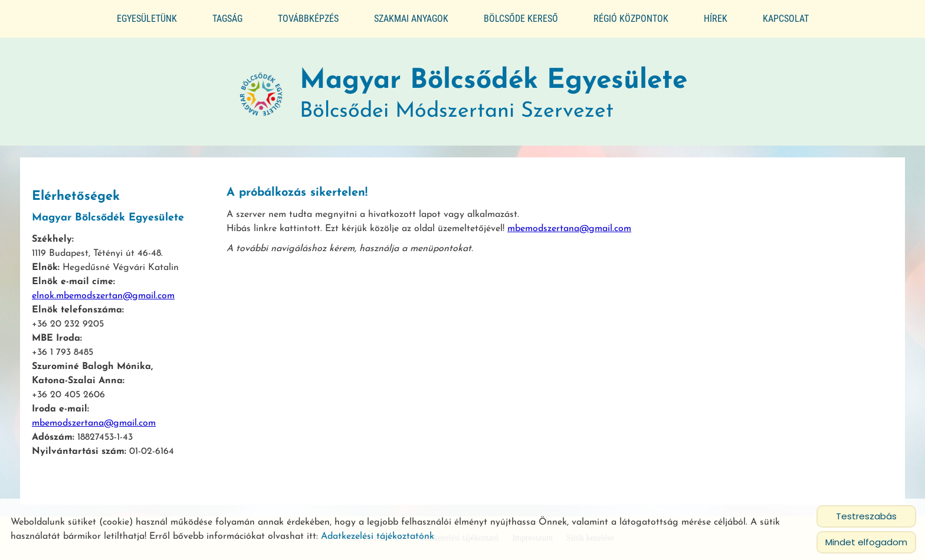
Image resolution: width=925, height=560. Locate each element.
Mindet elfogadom (866, 542)
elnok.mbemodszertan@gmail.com (103, 291)
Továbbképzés (308, 19)
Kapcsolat (786, 19)
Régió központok (631, 19)
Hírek (716, 19)
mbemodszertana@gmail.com (94, 418)
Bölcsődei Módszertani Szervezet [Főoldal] (493, 89)
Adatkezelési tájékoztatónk (378, 536)
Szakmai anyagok (411, 19)
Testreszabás (866, 516)
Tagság (227, 19)
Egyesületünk (147, 19)
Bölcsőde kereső (521, 19)
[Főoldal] (261, 90)
